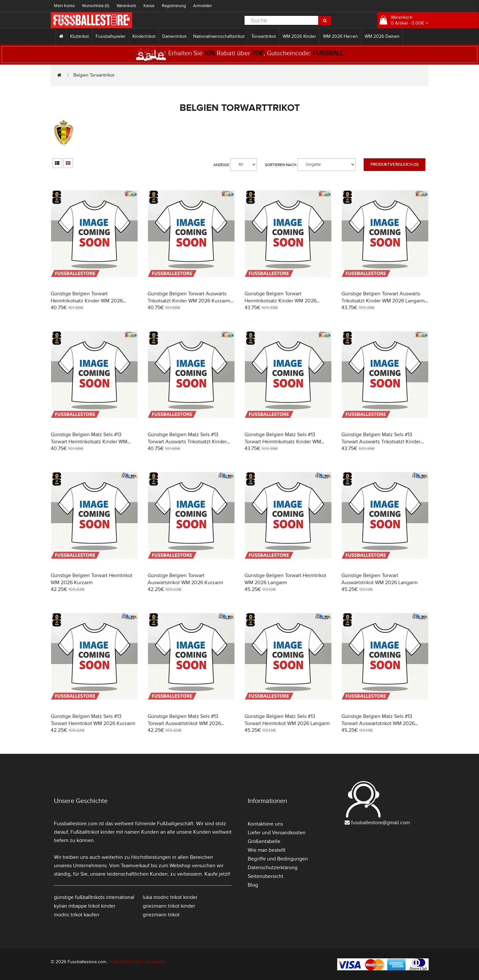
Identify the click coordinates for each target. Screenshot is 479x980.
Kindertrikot (144, 36)
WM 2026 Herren (340, 36)
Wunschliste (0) (96, 6)
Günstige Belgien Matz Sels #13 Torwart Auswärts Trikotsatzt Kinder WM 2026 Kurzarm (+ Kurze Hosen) (187, 442)
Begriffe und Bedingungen (278, 859)
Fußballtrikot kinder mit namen (105, 832)
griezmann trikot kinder (169, 906)
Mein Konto (64, 6)
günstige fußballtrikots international (94, 897)
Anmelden (203, 6)
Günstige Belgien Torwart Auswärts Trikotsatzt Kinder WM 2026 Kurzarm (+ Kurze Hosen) (189, 301)
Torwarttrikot (264, 36)
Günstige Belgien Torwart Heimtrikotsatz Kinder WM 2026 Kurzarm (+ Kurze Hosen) (87, 301)
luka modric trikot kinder (170, 897)
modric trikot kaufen (77, 915)
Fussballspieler (111, 36)
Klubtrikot (79, 36)
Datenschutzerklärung (273, 868)
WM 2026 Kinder (299, 36)
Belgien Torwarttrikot (94, 75)
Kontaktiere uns (265, 824)
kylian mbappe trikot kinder (85, 906)
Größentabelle (264, 841)
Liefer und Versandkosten (277, 833)
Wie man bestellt (267, 850)
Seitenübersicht (266, 876)
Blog (253, 885)
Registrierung (174, 6)
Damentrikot (174, 36)
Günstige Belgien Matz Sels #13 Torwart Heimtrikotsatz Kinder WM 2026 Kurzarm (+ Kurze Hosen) (89, 442)
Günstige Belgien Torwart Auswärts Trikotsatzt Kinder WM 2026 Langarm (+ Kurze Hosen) (383, 301)
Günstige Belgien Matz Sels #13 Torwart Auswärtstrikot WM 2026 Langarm (378, 723)
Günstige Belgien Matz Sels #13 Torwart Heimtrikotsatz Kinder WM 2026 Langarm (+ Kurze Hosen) (283, 442)
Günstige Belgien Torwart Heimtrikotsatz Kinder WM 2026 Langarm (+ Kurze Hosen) (281, 301)
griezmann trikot (161, 915)
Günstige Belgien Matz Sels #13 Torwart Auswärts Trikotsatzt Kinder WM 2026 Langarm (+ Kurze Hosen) (381, 442)
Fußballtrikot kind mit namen (137, 962)
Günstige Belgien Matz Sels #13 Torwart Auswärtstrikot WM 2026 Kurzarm (184, 723)
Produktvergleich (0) (395, 164)
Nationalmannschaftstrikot (219, 36)
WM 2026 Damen (382, 36)
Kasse (149, 6)
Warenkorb (126, 6)
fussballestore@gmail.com (380, 823)
